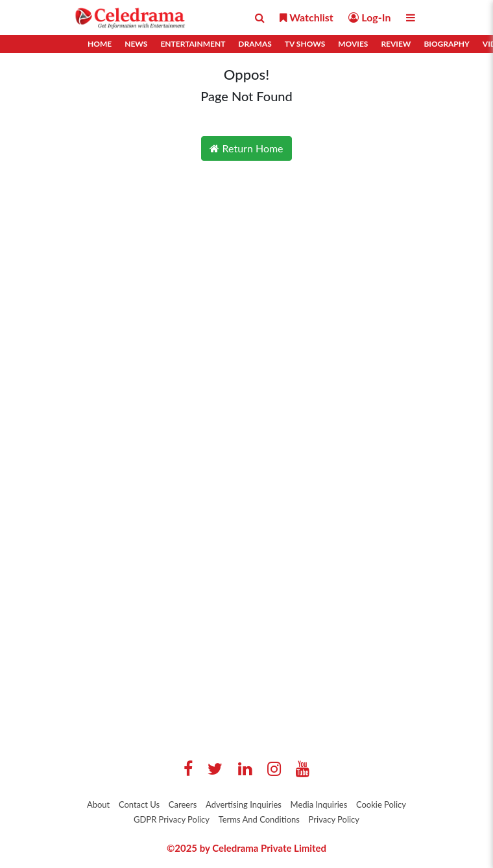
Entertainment (193, 44)
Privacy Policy (334, 819)
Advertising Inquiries (244, 804)
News (136, 44)
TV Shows (305, 44)
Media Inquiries (319, 804)
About (98, 804)
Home (100, 44)
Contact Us (139, 804)
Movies (353, 44)
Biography (446, 44)
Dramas (255, 44)
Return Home (246, 148)
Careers (183, 804)
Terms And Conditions (259, 819)
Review (396, 44)
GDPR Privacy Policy (172, 819)
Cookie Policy (381, 804)
